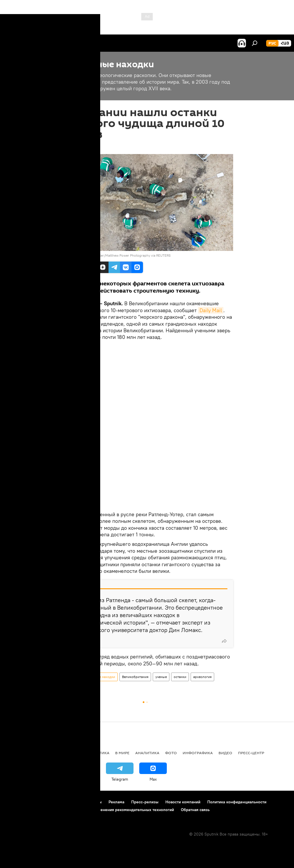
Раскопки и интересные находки (89, 677)
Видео (225, 753)
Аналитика (147, 753)
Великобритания (135, 677)
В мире (122, 753)
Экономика (69, 753)
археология (202, 677)
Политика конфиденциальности (237, 802)
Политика (98, 753)
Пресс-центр (251, 753)
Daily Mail (211, 310)
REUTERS (72, 255)
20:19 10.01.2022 (76, 147)
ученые (161, 677)
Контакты (93, 802)
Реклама (116, 802)
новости (16, 753)
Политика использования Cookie (36, 810)
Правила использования (55, 802)
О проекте (16, 802)
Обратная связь (195, 810)
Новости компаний (183, 802)
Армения (40, 753)
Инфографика (198, 753)
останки (180, 677)
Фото (171, 753)
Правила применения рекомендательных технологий (124, 810)
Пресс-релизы (145, 802)
